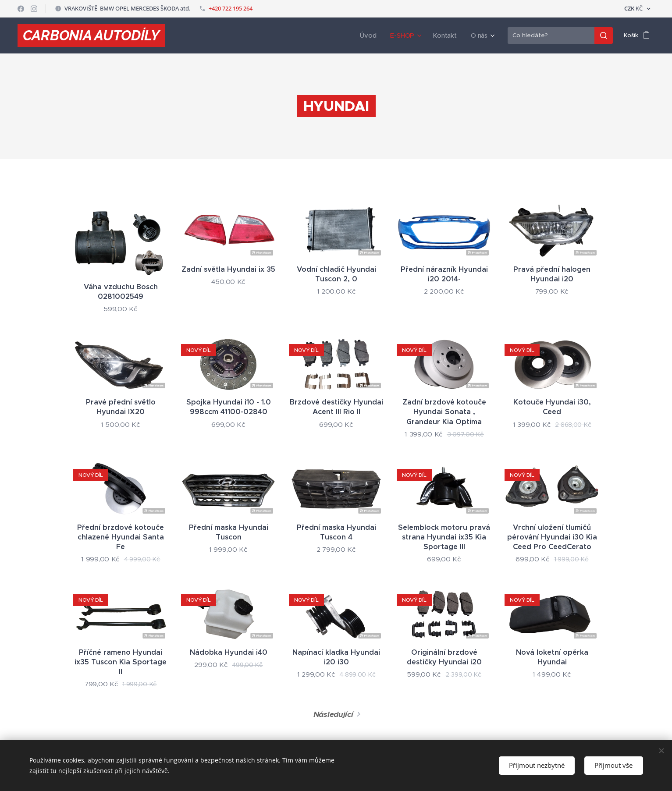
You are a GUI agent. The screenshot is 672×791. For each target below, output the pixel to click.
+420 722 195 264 (231, 8)
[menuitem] (375, 35)
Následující (333, 714)
